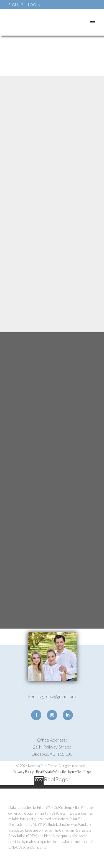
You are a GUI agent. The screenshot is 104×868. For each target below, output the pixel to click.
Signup (16, 5)
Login (34, 5)
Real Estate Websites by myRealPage (63, 772)
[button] (36, 715)
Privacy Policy (23, 772)
